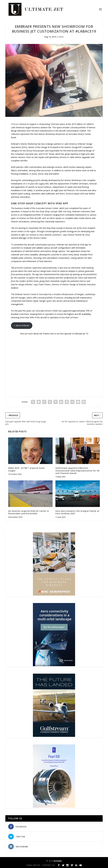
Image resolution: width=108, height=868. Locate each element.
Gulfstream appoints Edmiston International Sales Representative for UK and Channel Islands (77, 471)
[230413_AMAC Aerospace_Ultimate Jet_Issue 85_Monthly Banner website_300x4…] (54, 595)
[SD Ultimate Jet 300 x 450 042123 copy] (54, 665)
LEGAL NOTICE (33, 865)
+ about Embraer (22, 325)
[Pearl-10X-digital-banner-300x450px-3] (54, 807)
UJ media (58, 861)
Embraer (15, 124)
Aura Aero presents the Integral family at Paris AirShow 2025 (77, 512)
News (61, 37)
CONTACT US (49, 865)
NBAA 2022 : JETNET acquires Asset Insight (26, 469)
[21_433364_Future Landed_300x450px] (54, 736)
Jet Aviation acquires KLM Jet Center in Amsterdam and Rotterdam (29, 512)
